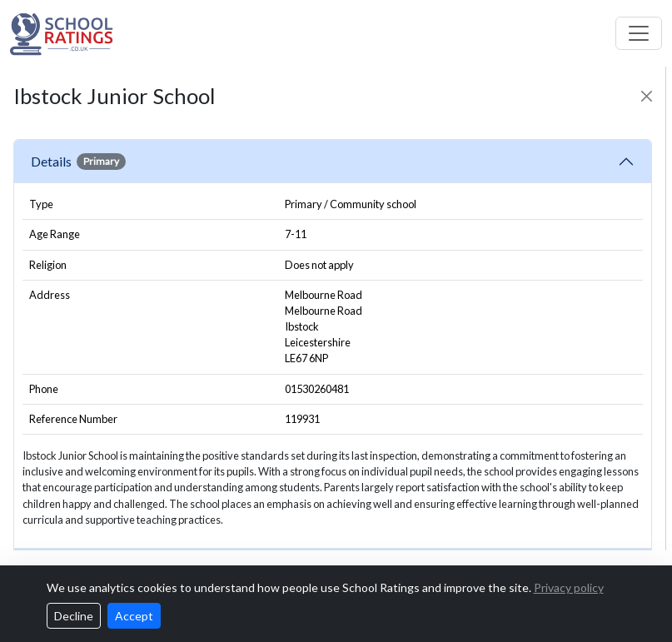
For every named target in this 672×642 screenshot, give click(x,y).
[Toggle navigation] (639, 33)
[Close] (647, 96)
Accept (134, 616)
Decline (74, 616)
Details (78, 162)
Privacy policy (569, 587)
